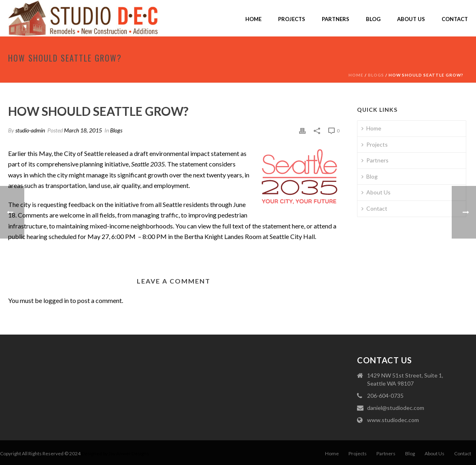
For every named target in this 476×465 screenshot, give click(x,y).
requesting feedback (66, 204)
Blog (373, 19)
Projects (292, 19)
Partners (336, 19)
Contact (455, 19)
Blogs (376, 75)
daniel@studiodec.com (396, 408)
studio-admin (30, 130)
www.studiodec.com (393, 420)
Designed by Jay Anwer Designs (115, 453)
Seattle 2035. (149, 164)
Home (253, 19)
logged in (56, 300)
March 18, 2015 (83, 130)
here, (299, 226)
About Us (411, 19)
